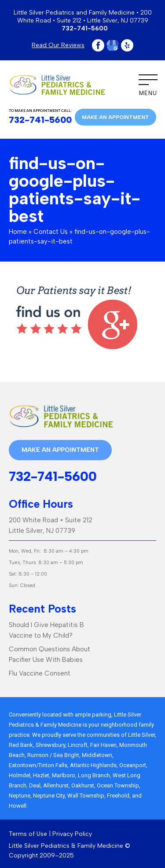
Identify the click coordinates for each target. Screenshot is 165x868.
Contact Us (51, 232)
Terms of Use (28, 834)
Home (18, 232)
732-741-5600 (85, 28)
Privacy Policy (72, 834)
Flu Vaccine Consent (40, 673)
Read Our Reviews (58, 45)
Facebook (98, 45)
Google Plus (113, 45)
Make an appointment (115, 117)
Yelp (127, 45)
